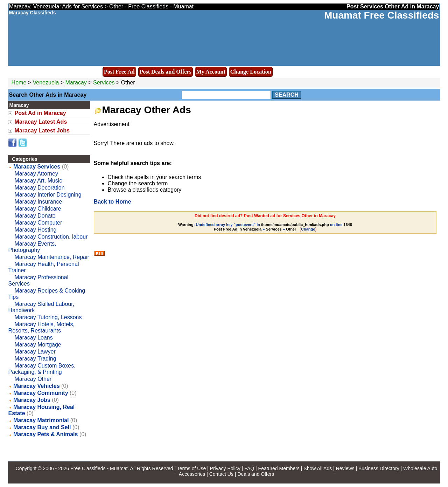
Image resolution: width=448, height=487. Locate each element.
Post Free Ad (119, 72)
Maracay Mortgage (38, 345)
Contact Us (221, 474)
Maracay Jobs (32, 400)
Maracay (77, 83)
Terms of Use (191, 468)
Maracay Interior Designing (48, 195)
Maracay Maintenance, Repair (52, 257)
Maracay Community (41, 393)
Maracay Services (37, 167)
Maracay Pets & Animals (45, 434)
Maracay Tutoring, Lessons (48, 317)
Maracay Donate (35, 216)
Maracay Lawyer (35, 352)
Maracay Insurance (38, 202)
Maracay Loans (33, 338)
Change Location (251, 72)
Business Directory (379, 468)
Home (19, 83)
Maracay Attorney (36, 174)
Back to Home (113, 202)
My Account (211, 72)
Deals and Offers (256, 474)
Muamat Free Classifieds (381, 15)
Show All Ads (318, 468)
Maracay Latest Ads (41, 122)
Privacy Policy (225, 468)
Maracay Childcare (38, 209)
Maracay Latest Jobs (42, 131)
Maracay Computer (38, 223)
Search (287, 95)
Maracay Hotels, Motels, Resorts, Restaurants (41, 327)
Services (104, 83)
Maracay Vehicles (37, 386)
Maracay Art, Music (38, 181)
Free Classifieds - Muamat (99, 468)
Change (308, 229)
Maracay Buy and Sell (42, 427)
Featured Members (279, 468)
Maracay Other (33, 379)
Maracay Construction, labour (51, 237)
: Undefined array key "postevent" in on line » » (265, 227)
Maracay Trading (35, 359)
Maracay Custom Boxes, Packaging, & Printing (42, 369)
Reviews (345, 468)
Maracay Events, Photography (32, 247)
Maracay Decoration (39, 188)
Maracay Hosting (35, 230)
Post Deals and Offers (166, 72)
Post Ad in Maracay (40, 113)
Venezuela (46, 83)
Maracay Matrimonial (41, 420)
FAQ (249, 468)
